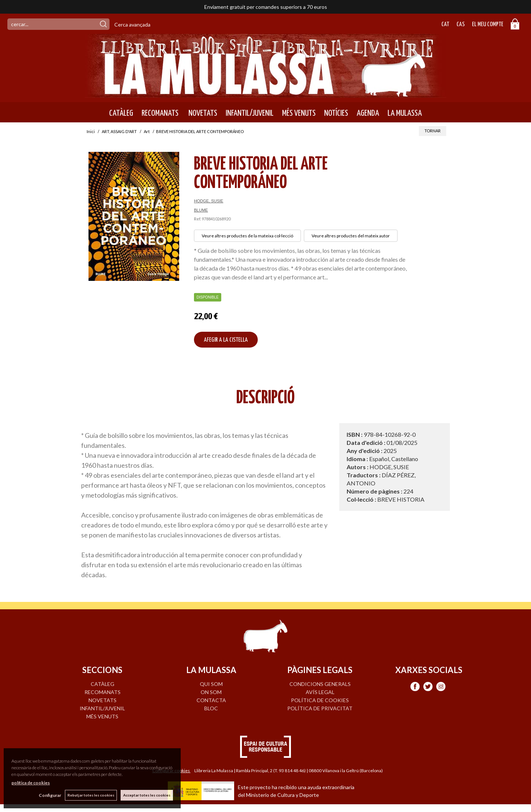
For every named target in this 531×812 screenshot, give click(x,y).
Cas (461, 25)
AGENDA (368, 113)
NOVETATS (202, 113)
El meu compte (488, 25)
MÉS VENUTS (299, 113)
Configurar (50, 795)
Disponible (208, 297)
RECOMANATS (160, 113)
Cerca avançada (132, 25)
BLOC (211, 708)
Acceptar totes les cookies (147, 795)
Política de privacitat (320, 708)
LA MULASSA (405, 113)
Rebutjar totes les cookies (91, 795)
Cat (445, 25)
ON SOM (211, 692)
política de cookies (31, 783)
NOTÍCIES (336, 113)
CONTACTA (211, 700)
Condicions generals (320, 684)
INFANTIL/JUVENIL (250, 113)
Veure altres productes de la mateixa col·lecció (247, 236)
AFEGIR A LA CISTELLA (226, 340)
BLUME (201, 210)
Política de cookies (320, 700)
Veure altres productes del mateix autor (351, 236)
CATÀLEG (121, 113)
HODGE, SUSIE (209, 201)
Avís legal (320, 692)
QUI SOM (211, 684)
